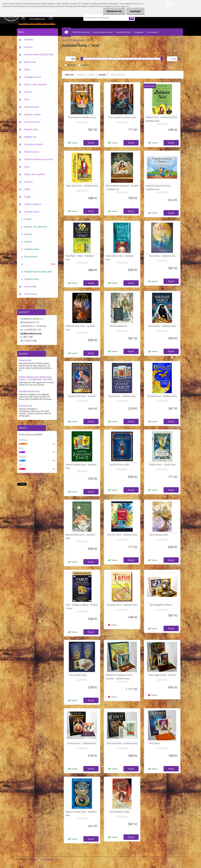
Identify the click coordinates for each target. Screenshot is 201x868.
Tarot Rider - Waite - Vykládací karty (80, 258)
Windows (23, 440)
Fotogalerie (139, 32)
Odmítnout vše (114, 11)
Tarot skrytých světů (159, 535)
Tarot (53, 264)
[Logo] (37, 17)
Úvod (65, 40)
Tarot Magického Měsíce (161, 605)
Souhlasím (135, 11)
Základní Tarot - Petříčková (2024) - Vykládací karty (162, 119)
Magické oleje (31, 129)
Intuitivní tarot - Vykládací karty (82, 743)
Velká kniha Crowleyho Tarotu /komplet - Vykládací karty (119, 677)
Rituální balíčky (32, 152)
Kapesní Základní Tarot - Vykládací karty (81, 466)
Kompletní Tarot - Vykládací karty (122, 605)
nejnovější (102, 75)
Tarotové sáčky (32, 279)
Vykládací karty (32, 212)
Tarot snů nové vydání (119, 465)
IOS (20, 465)
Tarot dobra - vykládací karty (162, 256)
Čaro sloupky (152, 32)
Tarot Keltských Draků (119, 812)
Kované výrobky (32, 122)
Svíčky (27, 189)
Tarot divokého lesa (118, 326)
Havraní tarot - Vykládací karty (162, 326)
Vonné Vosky (31, 294)
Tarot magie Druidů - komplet (162, 675)
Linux (21, 448)
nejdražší (91, 75)
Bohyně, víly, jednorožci (36, 227)
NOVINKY (29, 39)
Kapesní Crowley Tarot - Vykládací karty (81, 813)
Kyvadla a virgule (33, 114)
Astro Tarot (155, 743)
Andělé (28, 219)
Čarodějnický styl (33, 77)
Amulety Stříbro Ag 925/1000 (39, 54)
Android (22, 456)
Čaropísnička (25, 360)
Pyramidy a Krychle (34, 144)
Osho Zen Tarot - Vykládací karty (122, 535)
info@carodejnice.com (31, 333)
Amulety (28, 47)
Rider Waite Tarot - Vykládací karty (82, 186)
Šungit (28, 197)
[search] (131, 18)
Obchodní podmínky (81, 32)
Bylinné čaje (30, 62)
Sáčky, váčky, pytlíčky (35, 174)
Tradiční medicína (33, 204)
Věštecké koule (32, 107)
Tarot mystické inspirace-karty (122, 117)
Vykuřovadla (30, 286)
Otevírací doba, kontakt (103, 32)
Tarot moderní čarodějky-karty (82, 117)
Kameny (28, 92)
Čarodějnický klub (123, 32)
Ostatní (28, 242)
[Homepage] (68, 32)
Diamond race (26, 406)
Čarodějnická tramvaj (29, 391)
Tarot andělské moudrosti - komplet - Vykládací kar (122, 187)
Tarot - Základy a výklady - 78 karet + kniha (82, 607)
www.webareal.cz (49, 859)
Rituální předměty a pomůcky (39, 159)
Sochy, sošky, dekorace (36, 84)
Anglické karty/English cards (38, 271)
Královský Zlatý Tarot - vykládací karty (80, 328)
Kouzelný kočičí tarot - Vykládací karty (80, 536)
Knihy (27, 99)
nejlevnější (81, 75)
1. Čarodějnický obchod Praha (31, 474)
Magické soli (30, 137)
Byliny (27, 69)
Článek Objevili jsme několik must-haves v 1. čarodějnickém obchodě (36, 378)
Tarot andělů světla (78, 675)
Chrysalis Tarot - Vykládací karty (162, 396)
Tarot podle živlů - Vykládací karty (122, 743)
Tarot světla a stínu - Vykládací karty (120, 258)
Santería (28, 182)
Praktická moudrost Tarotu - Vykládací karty (159, 187)
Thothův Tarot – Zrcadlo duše (162, 465)
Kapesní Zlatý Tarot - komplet (82, 396)
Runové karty (31, 257)
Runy (27, 167)
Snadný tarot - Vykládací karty (122, 396)
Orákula (28, 234)
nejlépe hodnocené (118, 75)
